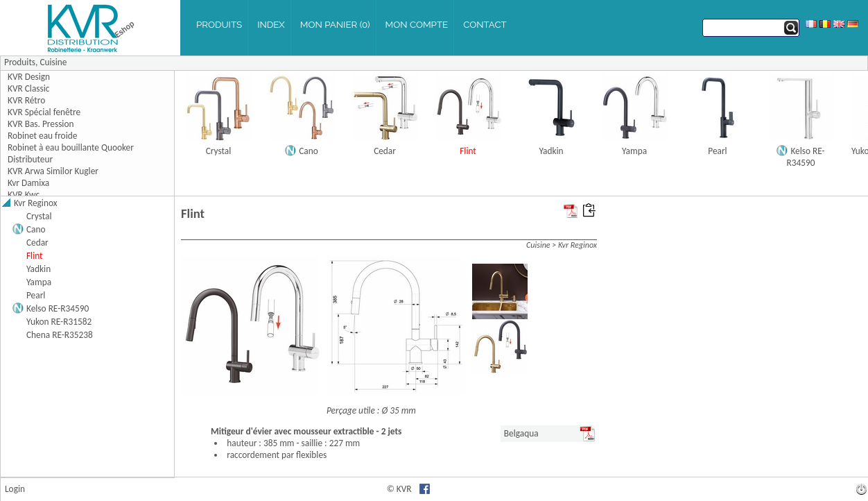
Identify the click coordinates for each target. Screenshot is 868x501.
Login (15, 489)
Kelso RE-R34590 (806, 157)
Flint (468, 151)
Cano (309, 151)
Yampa (634, 151)
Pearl (717, 151)
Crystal (219, 151)
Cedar (385, 151)
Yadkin (551, 151)
